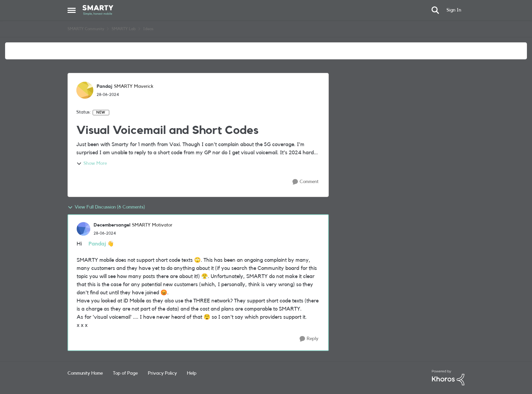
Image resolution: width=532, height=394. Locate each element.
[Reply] (309, 339)
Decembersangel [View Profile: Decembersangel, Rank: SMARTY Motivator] (112, 225)
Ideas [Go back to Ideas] (148, 29)
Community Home (85, 373)
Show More (92, 164)
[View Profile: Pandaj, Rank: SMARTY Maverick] (85, 90)
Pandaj (97, 244)
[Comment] (306, 182)
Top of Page (125, 373)
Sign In (454, 10)
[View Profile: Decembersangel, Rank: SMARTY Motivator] (83, 229)
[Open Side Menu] (72, 10)
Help (192, 373)
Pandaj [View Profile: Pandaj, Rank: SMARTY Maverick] (104, 86)
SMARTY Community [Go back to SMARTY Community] (86, 29)
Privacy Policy (162, 373)
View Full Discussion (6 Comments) (106, 208)
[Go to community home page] (98, 10)
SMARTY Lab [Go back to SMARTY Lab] (124, 29)
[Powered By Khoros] (448, 378)
